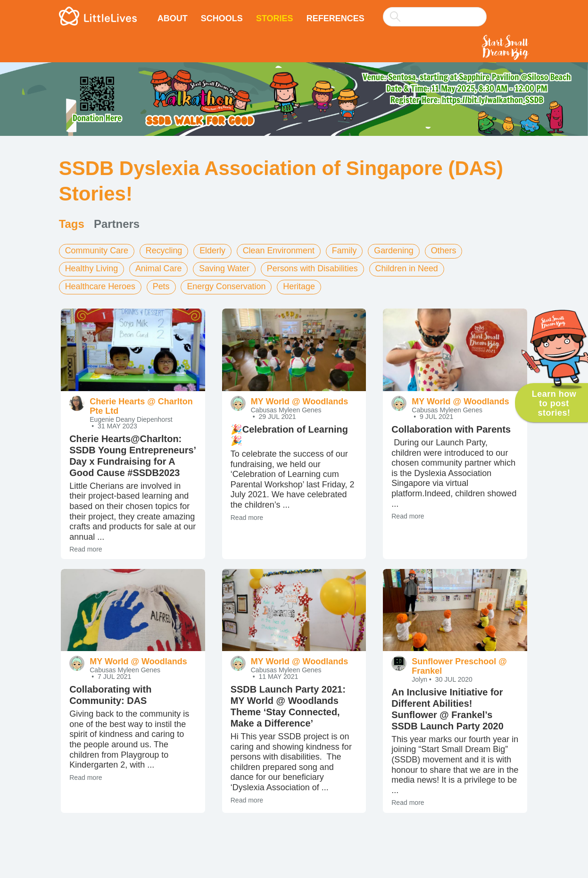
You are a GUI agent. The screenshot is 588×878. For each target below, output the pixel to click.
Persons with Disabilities (314, 268)
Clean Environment (280, 251)
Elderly (213, 251)
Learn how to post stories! (554, 403)
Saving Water (225, 268)
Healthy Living (92, 268)
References (335, 18)
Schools (222, 18)
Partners (117, 224)
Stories (275, 18)
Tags (72, 224)
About (173, 18)
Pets (162, 286)
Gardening (396, 251)
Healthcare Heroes (100, 286)
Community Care (97, 251)
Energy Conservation (227, 286)
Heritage (300, 286)
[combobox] (435, 10)
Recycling (165, 251)
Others (446, 251)
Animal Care (159, 268)
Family (346, 251)
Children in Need (408, 268)
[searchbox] (435, 17)
